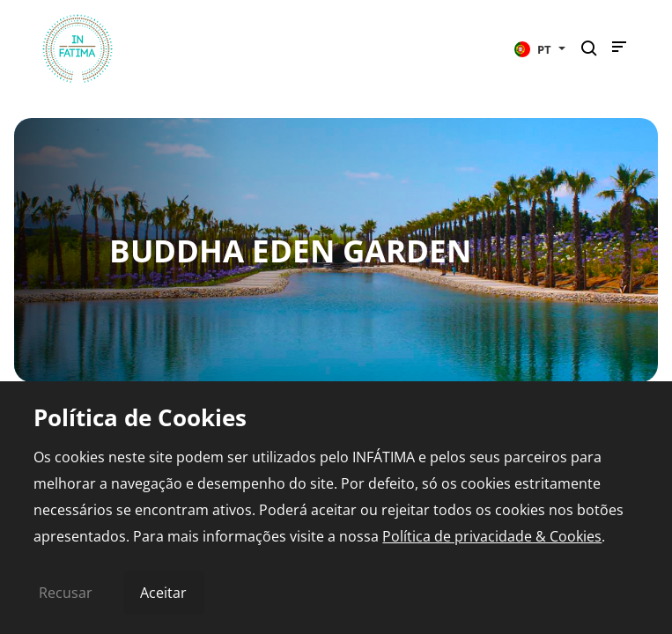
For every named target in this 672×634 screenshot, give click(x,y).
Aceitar (163, 593)
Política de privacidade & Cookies (492, 536)
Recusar (66, 593)
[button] (540, 48)
